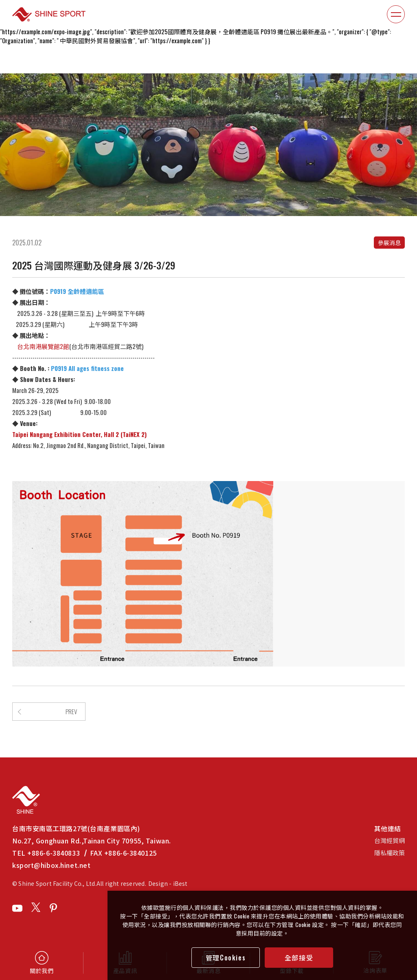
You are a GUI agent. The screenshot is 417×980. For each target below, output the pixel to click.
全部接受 (299, 958)
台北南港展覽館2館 (41, 346)
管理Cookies (226, 958)
